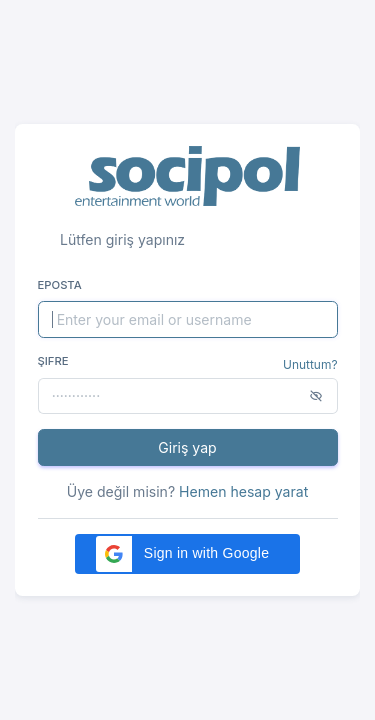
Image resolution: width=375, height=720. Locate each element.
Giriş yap (187, 447)
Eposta (60, 285)
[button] (187, 554)
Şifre (53, 361)
